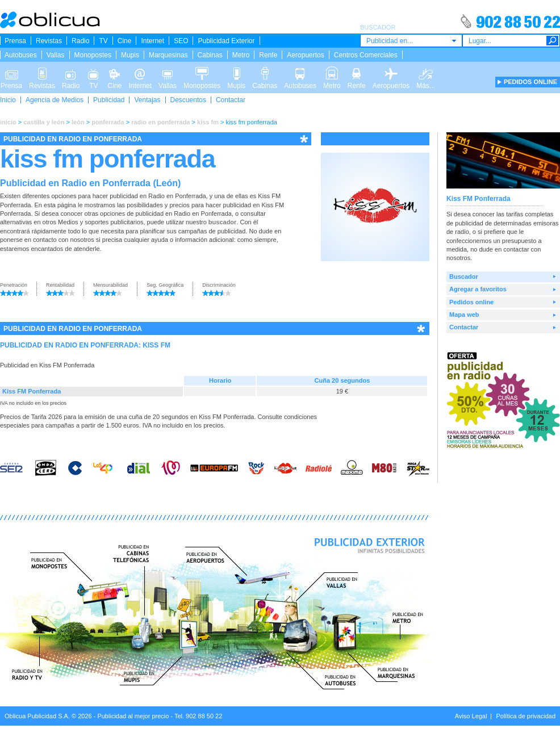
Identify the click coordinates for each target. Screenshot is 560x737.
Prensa (15, 41)
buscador (223, 222)
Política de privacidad (526, 716)
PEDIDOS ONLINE (530, 82)
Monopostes (93, 55)
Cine (125, 41)
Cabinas (210, 55)
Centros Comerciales (366, 55)
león (78, 122)
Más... (426, 73)
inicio (8, 122)
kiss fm (208, 122)
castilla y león (44, 122)
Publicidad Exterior (226, 41)
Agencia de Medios (55, 100)
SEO (181, 41)
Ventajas (147, 100)
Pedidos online (471, 302)
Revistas (49, 41)
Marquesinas (168, 55)
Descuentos (188, 100)
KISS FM (156, 345)
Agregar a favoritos (478, 289)
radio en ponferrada (160, 122)
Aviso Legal (471, 716)
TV (103, 41)
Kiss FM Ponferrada (32, 391)
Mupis (130, 55)
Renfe (268, 55)
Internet (152, 41)
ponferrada (108, 122)
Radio (80, 41)
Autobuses (21, 55)
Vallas (56, 55)
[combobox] (411, 41)
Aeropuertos (305, 55)
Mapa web (464, 315)
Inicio (8, 100)
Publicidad (109, 100)
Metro (241, 55)
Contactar (231, 100)
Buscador (464, 277)
